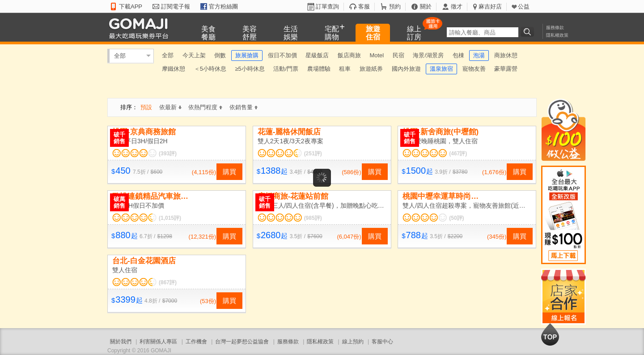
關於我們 (121, 342)
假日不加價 (282, 55)
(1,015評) (170, 218)
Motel (377, 55)
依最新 (170, 107)
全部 (120, 56)
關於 (426, 6)
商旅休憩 (506, 55)
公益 (524, 6)
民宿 (398, 55)
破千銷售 (119, 138)
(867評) (168, 282)
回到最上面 (550, 334)
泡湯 (479, 55)
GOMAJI (141, 28)
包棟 (458, 55)
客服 (364, 6)
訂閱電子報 (176, 6)
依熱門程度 (205, 107)
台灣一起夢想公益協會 (242, 342)
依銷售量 (244, 107)
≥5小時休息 (250, 69)
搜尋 (529, 32)
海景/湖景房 (428, 55)
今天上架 (194, 55)
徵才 (457, 6)
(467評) (458, 154)
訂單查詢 (327, 6)
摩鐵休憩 (174, 69)
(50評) (456, 218)
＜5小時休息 (210, 69)
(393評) (168, 154)
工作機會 (196, 342)
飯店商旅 (349, 55)
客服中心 (382, 342)
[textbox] (483, 32)
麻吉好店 (490, 6)
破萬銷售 (119, 202)
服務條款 (555, 28)
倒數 (220, 55)
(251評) (313, 154)
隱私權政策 (557, 35)
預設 (146, 107)
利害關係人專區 (158, 342)
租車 (345, 69)
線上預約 (353, 342)
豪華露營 (506, 69)
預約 (395, 6)
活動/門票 (286, 69)
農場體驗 (319, 69)
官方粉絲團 (223, 6)
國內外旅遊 (406, 69)
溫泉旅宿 (441, 69)
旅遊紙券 (371, 69)
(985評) (313, 218)
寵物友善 (474, 69)
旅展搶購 (247, 55)
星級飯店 (317, 55)
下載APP (131, 6)
